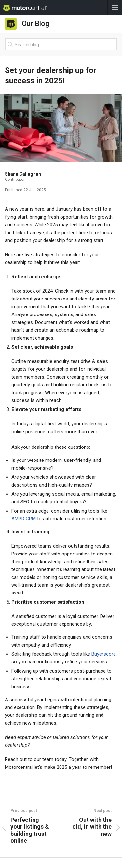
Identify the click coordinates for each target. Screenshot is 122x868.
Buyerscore (104, 654)
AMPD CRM (24, 519)
